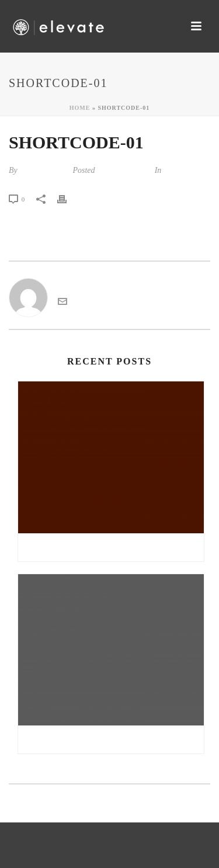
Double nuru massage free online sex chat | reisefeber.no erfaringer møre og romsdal (114, 739)
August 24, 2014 (124, 170)
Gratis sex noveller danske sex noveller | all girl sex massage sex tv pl (114, 547)
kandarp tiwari (44, 170)
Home (80, 108)
